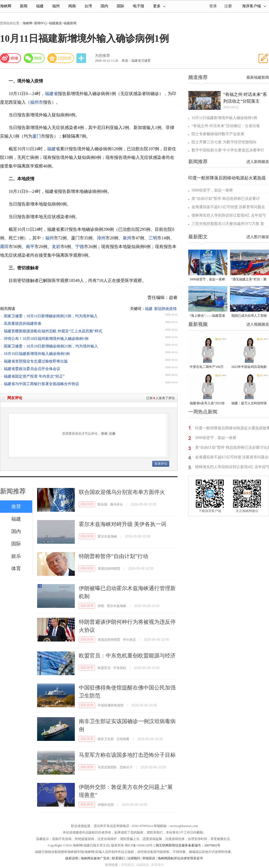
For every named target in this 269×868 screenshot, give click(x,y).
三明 (153, 238)
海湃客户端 (254, 6)
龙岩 (56, 247)
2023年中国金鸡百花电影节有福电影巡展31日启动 (249, 367)
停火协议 (129, 640)
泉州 (127, 238)
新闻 (24, 6)
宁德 (80, 247)
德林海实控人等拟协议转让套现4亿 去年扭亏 (229, 215)
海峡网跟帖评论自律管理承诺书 (180, 858)
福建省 (51, 94)
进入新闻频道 (258, 162)
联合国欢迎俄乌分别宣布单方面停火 (122, 492)
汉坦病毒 (123, 739)
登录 (104, 434)
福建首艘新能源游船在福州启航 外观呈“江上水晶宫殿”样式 (53, 331)
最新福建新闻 (258, 77)
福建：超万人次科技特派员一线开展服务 (249, 404)
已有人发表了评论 (161, 398)
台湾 (88, 6)
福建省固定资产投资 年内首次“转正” (34, 376)
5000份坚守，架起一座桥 (212, 190)
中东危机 (120, 668)
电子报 (139, 6)
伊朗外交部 (106, 805)
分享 (82, 58)
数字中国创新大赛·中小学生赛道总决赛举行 (228, 150)
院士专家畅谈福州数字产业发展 (218, 134)
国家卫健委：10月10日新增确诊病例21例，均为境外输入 (51, 346)
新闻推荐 (13, 491)
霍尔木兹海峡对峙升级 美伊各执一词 (123, 524)
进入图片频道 (258, 237)
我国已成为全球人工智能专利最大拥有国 (249, 316)
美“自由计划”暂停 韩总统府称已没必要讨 (226, 199)
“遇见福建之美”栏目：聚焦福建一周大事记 (249, 280)
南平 (30, 247)
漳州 (101, 238)
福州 (56, 6)
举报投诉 (149, 858)
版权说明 (72, 858)
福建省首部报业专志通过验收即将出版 (36, 361)
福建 (40, 6)
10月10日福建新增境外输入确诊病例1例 (37, 354)
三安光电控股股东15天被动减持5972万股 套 (228, 224)
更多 (159, 6)
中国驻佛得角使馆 (111, 705)
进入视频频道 (258, 324)
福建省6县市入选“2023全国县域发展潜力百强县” (207, 404)
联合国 (102, 504)
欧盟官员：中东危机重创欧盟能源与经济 (127, 656)
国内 (104, 6)
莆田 (4, 247)
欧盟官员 (104, 668)
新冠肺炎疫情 (165, 309)
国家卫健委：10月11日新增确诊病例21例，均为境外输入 (51, 316)
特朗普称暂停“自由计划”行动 (114, 556)
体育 (16, 569)
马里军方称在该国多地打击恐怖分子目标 (127, 755)
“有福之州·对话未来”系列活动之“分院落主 (245, 98)
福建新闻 (70, 23)
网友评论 (15, 398)
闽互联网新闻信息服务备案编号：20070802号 (188, 845)
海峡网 (6, 6)
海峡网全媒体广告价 (95, 858)
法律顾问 (134, 858)
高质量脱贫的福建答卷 (23, 324)
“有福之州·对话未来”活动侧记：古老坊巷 (226, 126)
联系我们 (118, 858)
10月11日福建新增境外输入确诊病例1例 (224, 118)
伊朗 (101, 606)
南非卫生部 (106, 739)
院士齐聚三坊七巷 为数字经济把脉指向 (224, 142)
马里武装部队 (107, 767)
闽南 (72, 6)
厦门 (37, 136)
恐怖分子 (126, 767)
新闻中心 (41, 23)
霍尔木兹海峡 (107, 536)
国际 (121, 6)
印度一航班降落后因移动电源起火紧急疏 (227, 178)
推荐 (16, 507)
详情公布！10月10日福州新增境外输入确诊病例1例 (46, 339)
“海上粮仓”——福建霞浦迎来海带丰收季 (207, 316)
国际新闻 (87, 504)
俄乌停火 (116, 504)
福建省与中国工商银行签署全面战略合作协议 (41, 384)
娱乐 (16, 556)
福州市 (37, 102)
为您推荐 (102, 56)
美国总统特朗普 (109, 569)
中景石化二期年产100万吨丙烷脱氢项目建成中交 (207, 367)
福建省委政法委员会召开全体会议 (32, 369)
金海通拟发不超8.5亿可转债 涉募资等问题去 (228, 207)
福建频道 (55, 23)
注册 (228, 6)
